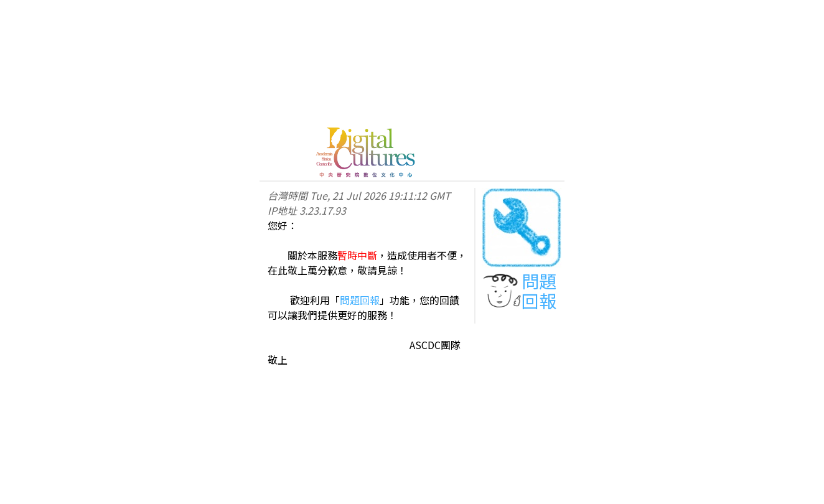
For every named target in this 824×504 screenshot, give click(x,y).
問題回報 (360, 300)
